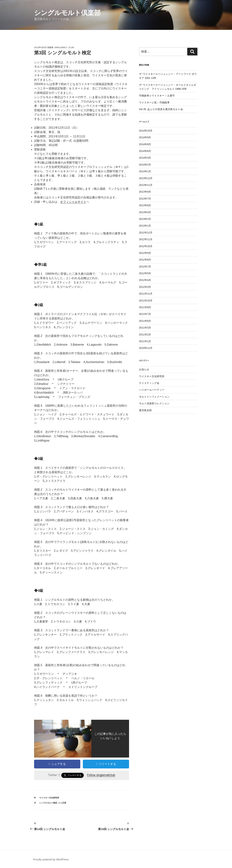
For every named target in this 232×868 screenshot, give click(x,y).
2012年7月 (145, 267)
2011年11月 (146, 294)
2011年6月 (145, 321)
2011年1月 (145, 341)
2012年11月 (146, 239)
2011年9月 (145, 307)
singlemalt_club (64, 47)
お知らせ (144, 369)
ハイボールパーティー (152, 390)
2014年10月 (146, 131)
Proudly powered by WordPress (51, 859)
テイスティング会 (149, 383)
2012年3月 (145, 287)
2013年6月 (145, 205)
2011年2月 (145, 335)
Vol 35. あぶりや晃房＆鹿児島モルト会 (161, 109)
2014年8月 (145, 144)
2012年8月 (145, 260)
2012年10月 (146, 246)
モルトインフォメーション (154, 397)
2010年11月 (146, 348)
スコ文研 (62, 803)
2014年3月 (145, 158)
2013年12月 (146, 178)
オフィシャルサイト (73, 202)
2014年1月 (145, 171)
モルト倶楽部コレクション (154, 403)
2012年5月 (145, 273)
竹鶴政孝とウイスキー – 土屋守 (157, 96)
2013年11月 (146, 185)
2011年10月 (146, 301)
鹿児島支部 (145, 410)
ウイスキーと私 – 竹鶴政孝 (154, 102)
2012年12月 (146, 233)
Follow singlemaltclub (101, 775)
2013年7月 (145, 199)
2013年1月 (145, 226)
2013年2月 (145, 219)
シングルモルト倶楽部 (67, 13)
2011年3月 (145, 328)
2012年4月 (145, 280)
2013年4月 (145, 212)
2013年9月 (145, 192)
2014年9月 (145, 137)
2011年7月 (145, 314)
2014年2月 (145, 165)
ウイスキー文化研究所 (49, 798)
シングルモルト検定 (48, 803)
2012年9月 (145, 253)
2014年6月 (145, 151)
